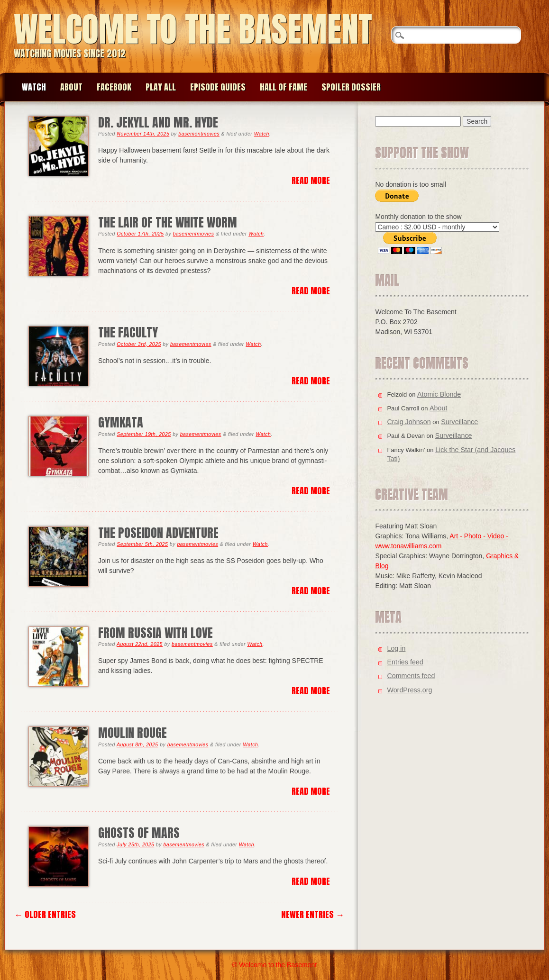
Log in (396, 648)
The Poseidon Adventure (158, 533)
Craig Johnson (409, 422)
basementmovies (199, 134)
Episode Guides (218, 87)
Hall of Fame (284, 87)
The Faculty (128, 332)
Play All (161, 87)
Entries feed (405, 662)
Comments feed (411, 676)
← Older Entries (45, 914)
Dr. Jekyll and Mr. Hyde (158, 122)
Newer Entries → (313, 914)
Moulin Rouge (133, 733)
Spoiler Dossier (351, 87)
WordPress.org (409, 690)
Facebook (114, 87)
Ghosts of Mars (139, 833)
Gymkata (121, 422)
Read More (311, 180)
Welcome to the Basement (193, 29)
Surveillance (459, 422)
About (71, 87)
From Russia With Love (156, 633)
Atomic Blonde (439, 394)
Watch (34, 87)
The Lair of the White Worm (168, 222)
